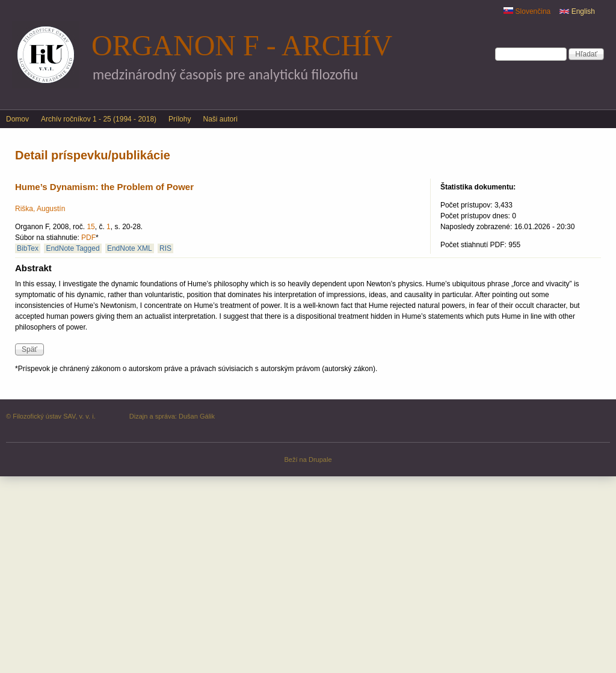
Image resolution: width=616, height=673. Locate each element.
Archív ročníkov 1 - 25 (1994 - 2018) (99, 119)
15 (91, 227)
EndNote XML (130, 248)
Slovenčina (527, 11)
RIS (165, 248)
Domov (17, 119)
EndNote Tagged (72, 248)
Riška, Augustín (40, 209)
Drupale (320, 459)
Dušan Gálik (197, 416)
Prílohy (180, 119)
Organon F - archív (242, 45)
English (577, 11)
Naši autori (220, 119)
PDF (88, 238)
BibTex (28, 248)
